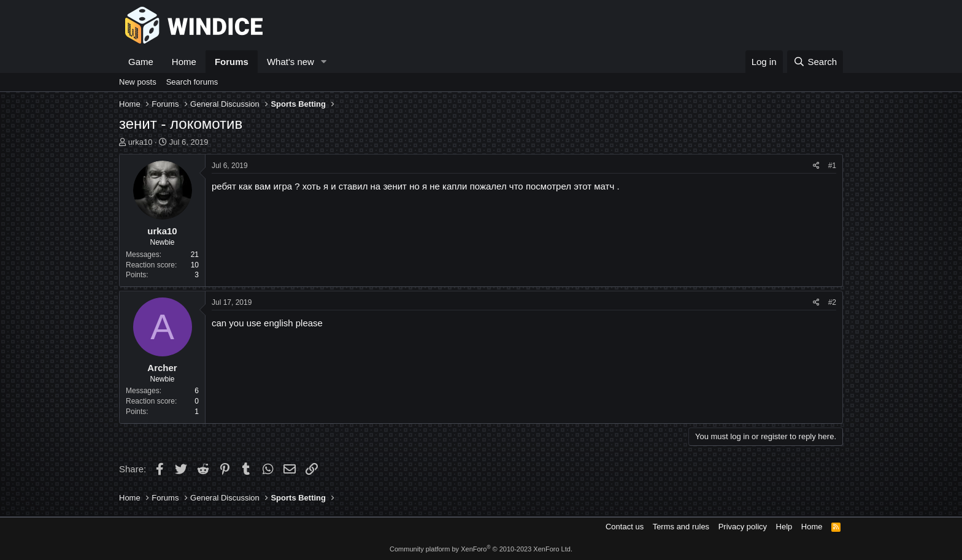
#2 (832, 302)
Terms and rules (681, 527)
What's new (291, 62)
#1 (832, 166)
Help (784, 527)
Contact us (625, 527)
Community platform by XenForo (481, 549)
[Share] (816, 166)
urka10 (140, 142)
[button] (324, 62)
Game (141, 62)
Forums (232, 62)
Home (184, 62)
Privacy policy (743, 527)
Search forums (192, 82)
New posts (138, 82)
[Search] (815, 62)
